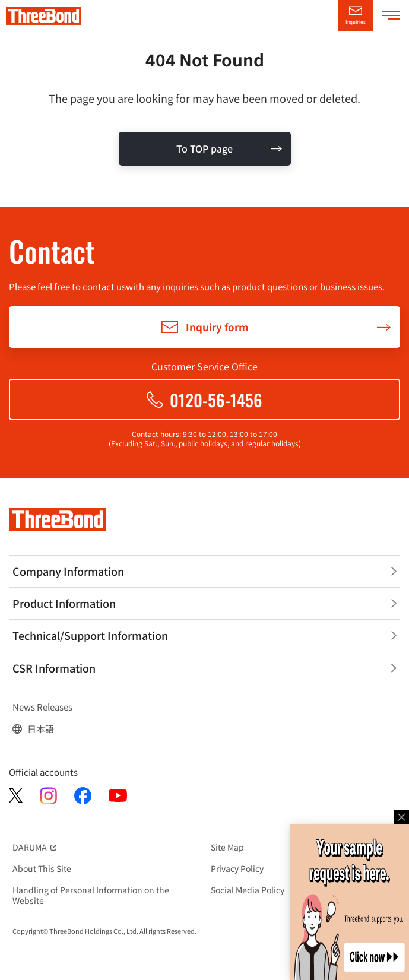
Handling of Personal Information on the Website (91, 895)
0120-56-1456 (216, 400)
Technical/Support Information (90, 635)
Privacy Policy (237, 868)
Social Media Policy (248, 890)
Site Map (227, 847)
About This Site (42, 868)
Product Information (64, 603)
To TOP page (204, 148)
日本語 (41, 729)
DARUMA (36, 847)
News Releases (42, 707)
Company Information (68, 571)
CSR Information (54, 668)
